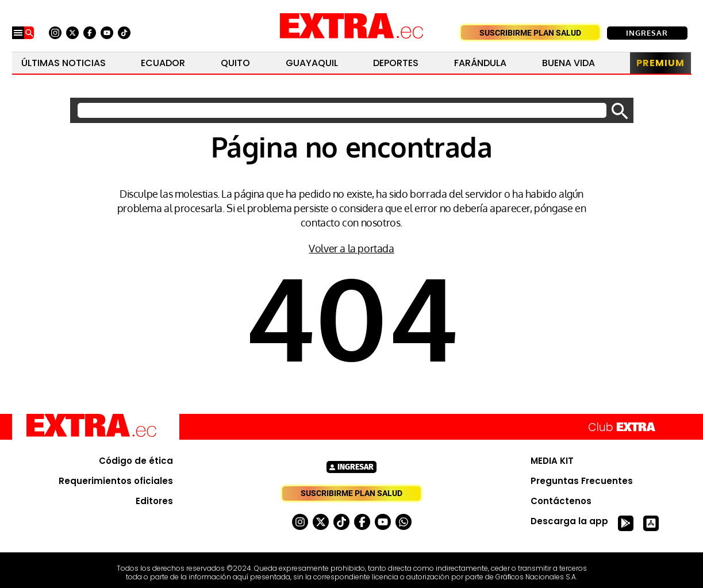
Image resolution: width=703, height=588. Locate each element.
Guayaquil (312, 63)
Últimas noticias (64, 63)
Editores (154, 501)
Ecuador (163, 63)
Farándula (480, 63)
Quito (235, 63)
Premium (660, 63)
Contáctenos (561, 501)
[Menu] (18, 33)
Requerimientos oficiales (116, 481)
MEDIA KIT (552, 461)
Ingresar (647, 33)
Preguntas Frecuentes (582, 481)
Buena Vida (568, 63)
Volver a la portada (351, 248)
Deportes (396, 63)
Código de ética (136, 461)
